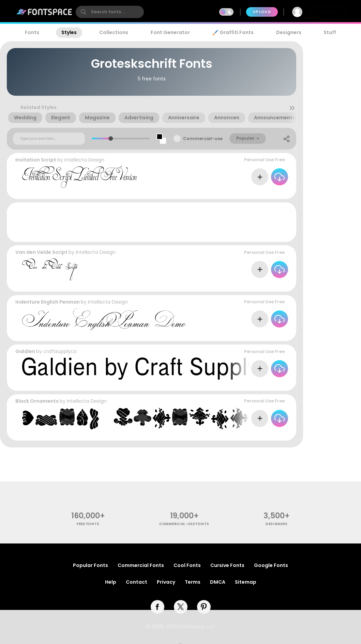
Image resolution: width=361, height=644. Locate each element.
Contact (137, 582)
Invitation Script (36, 160)
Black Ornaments (37, 401)
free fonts (88, 524)
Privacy (166, 582)
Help (111, 582)
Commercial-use (203, 139)
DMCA (218, 582)
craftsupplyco (60, 351)
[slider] (110, 139)
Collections (114, 32)
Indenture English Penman (48, 302)
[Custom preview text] (49, 139)
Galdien (25, 351)
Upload (262, 12)
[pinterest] (204, 607)
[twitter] (181, 607)
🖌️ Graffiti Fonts (233, 32)
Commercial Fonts (141, 565)
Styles (69, 32)
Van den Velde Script (41, 252)
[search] (110, 12)
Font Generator (170, 32)
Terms (193, 582)
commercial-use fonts (184, 524)
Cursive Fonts (227, 565)
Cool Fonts (187, 565)
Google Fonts (271, 565)
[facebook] (157, 607)
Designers (289, 32)
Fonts (32, 32)
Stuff (330, 32)
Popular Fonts (91, 565)
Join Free (328, 12)
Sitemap (246, 582)
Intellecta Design (84, 160)
